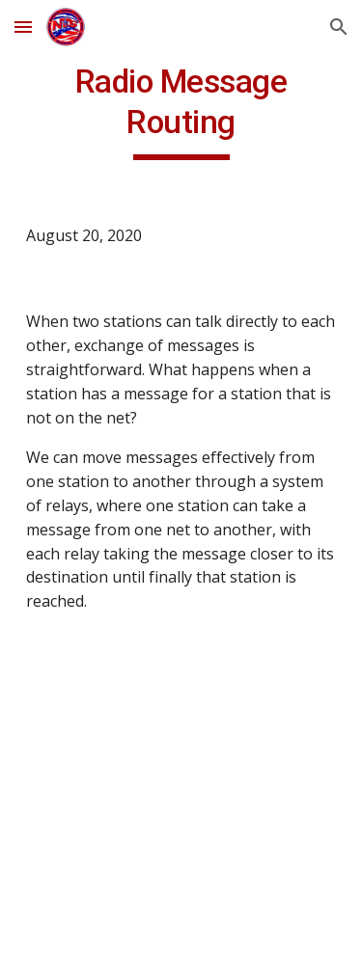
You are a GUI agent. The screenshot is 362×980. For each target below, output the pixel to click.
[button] (23, 27)
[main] (181, 111)
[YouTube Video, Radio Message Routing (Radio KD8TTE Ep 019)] (181, 764)
